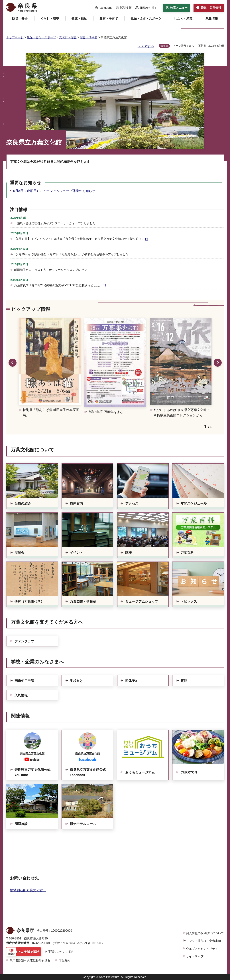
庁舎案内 (64, 960)
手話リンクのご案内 (61, 952)
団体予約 (132, 681)
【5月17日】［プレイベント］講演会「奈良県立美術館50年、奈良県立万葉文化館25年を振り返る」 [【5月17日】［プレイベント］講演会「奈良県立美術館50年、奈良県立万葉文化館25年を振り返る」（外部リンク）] (79, 239)
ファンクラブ (24, 641)
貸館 (184, 681)
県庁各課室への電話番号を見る (30, 960)
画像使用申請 (24, 681)
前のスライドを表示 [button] (13, 363)
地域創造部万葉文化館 (28, 890)
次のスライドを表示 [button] (218, 363)
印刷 (166, 46)
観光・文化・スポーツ (41, 37)
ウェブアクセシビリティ (202, 949)
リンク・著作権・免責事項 (203, 941)
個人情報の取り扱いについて (205, 933)
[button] (104, 8)
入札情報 (21, 695)
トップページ (15, 37)
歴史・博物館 (89, 37)
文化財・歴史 (68, 37)
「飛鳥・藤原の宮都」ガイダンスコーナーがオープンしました (55, 223)
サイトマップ (195, 956)
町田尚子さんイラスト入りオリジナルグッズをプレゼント (52, 270)
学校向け (76, 681)
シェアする (146, 46)
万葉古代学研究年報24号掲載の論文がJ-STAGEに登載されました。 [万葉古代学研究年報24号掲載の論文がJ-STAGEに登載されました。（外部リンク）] (58, 285)
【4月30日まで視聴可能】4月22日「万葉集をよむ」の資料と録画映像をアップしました (71, 254)
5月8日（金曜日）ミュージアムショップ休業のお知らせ (54, 191)
